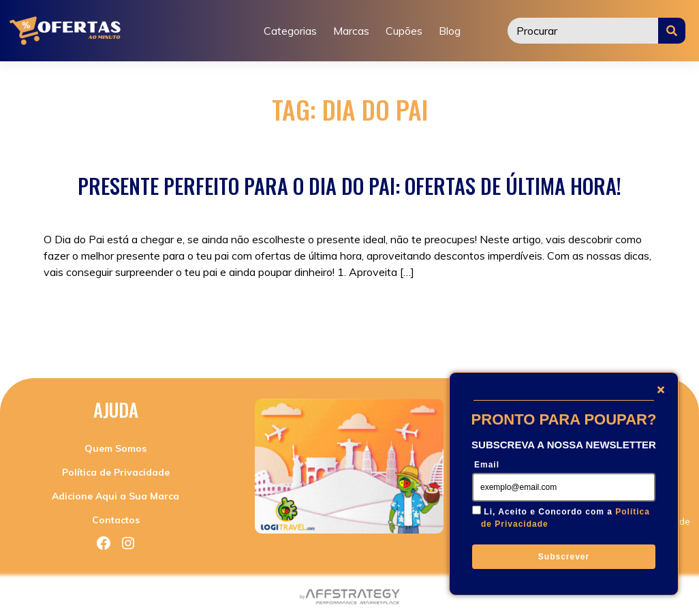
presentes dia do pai (497, 315)
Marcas (351, 31)
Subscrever (564, 557)
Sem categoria (229, 315)
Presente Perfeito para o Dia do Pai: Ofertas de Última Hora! (349, 186)
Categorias (290, 31)
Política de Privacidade (116, 472)
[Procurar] (583, 31)
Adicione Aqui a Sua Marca (115, 496)
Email (487, 465)
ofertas (372, 315)
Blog (450, 31)
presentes (419, 315)
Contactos (116, 520)
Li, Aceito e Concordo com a (565, 518)
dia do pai (326, 315)
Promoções (162, 315)
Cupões (404, 31)
